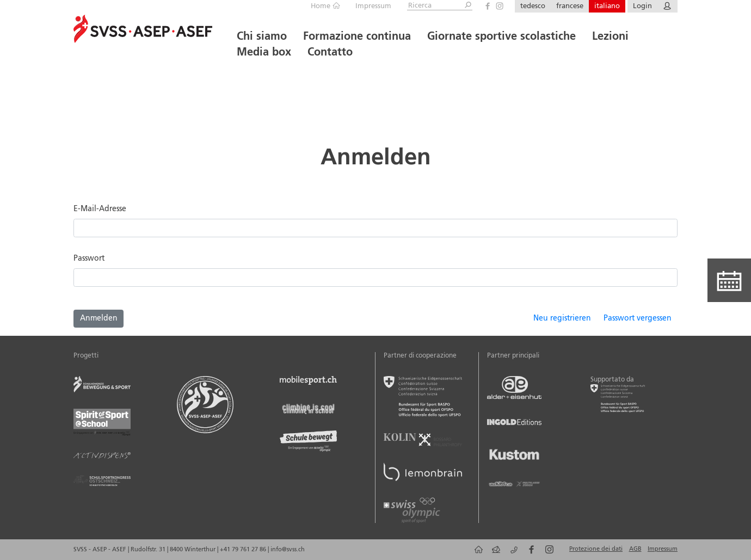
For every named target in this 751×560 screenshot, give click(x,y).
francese (570, 6)
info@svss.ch (288, 550)
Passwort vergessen (638, 318)
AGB (635, 549)
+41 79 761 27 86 (244, 550)
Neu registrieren (562, 318)
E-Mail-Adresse (100, 209)
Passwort (89, 259)
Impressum (373, 6)
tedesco (533, 6)
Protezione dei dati (596, 549)
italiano (607, 6)
